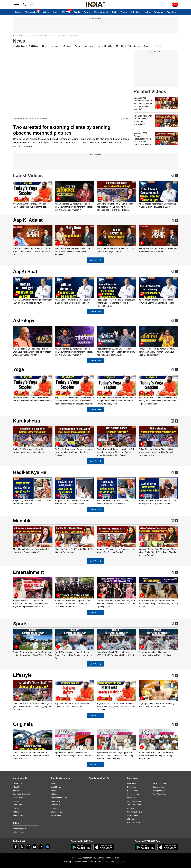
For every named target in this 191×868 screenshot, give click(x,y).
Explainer (171, 12)
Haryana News (133, 791)
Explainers (55, 808)
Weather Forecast (20, 829)
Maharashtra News (160, 783)
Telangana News (159, 791)
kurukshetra (89, 46)
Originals (67, 46)
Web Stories (18, 815)
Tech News (56, 805)
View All (95, 260)
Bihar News (132, 783)
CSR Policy (109, 862)
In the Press (18, 798)
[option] (33, 195)
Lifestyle (136, 12)
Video (21, 36)
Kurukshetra (27, 421)
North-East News (134, 801)
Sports (87, 12)
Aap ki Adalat (19, 46)
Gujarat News (133, 815)
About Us (17, 787)
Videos (46, 12)
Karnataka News (134, 823)
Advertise (17, 791)
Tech (114, 12)
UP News (131, 808)
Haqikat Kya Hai (30, 472)
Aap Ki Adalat (28, 220)
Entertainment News (59, 798)
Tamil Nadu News (134, 805)
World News (56, 787)
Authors (16, 812)
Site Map (68, 862)
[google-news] (47, 847)
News (15, 36)
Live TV (16, 808)
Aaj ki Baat (34, 46)
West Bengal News (160, 794)
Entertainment (101, 12)
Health (147, 12)
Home (18, 12)
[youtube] (35, 847)
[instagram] (28, 847)
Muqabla (120, 46)
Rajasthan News (159, 787)
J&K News (131, 819)
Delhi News (132, 787)
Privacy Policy (96, 862)
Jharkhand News (134, 794)
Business (158, 12)
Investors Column (20, 801)
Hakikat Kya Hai (105, 46)
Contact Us (18, 783)
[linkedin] (41, 847)
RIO (118, 862)
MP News (131, 798)
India (56, 12)
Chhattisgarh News (135, 812)
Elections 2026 (32, 12)
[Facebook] (16, 847)
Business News (57, 812)
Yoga (77, 46)
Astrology (55, 46)
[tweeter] (22, 847)
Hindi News (18, 805)
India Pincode (19, 832)
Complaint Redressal (21, 794)
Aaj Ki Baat (25, 271)
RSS (125, 862)
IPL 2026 (66, 12)
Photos (124, 12)
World (77, 12)
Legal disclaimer (81, 862)
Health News (56, 815)
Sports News (56, 801)
